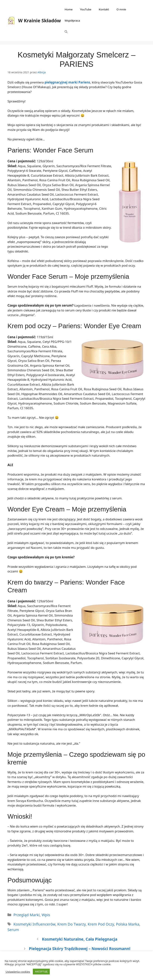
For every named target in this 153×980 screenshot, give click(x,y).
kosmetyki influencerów (34, 924)
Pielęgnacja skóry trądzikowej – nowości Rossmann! (80, 949)
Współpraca (72, 20)
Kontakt (104, 9)
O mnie (121, 9)
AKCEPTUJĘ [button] (41, 971)
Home (69, 9)
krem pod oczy (101, 924)
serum (13, 930)
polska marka (128, 924)
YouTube (86, 9)
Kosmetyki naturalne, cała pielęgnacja (80, 939)
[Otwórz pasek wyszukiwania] (66, 32)
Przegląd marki (27, 915)
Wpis (46, 915)
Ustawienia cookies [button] (18, 972)
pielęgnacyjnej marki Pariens (67, 82)
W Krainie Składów (40, 20)
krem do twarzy (72, 924)
